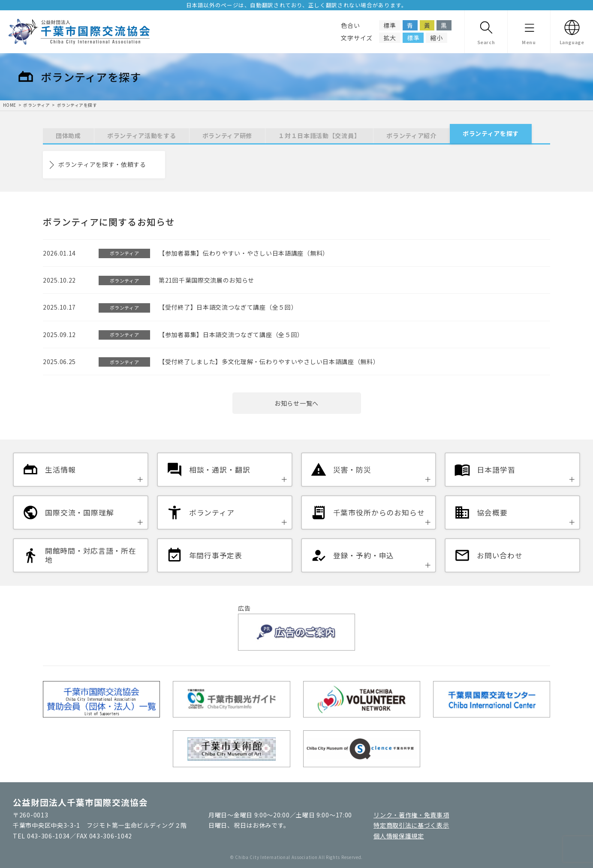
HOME (10, 105)
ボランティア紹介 (411, 136)
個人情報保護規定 (399, 836)
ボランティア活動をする (142, 136)
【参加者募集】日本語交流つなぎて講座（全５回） (231, 335)
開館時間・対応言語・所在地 (90, 555)
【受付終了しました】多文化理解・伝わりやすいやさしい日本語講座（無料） (269, 362)
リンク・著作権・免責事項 (411, 815)
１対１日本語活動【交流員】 (319, 136)
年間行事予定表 (216, 555)
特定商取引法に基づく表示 (411, 825)
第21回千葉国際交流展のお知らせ (206, 280)
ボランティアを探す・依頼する (102, 164)
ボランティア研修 (227, 136)
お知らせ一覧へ (296, 403)
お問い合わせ (500, 555)
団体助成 (68, 136)
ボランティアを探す (77, 105)
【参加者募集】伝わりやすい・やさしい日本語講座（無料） (244, 253)
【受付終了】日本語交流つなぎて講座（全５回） (228, 307)
